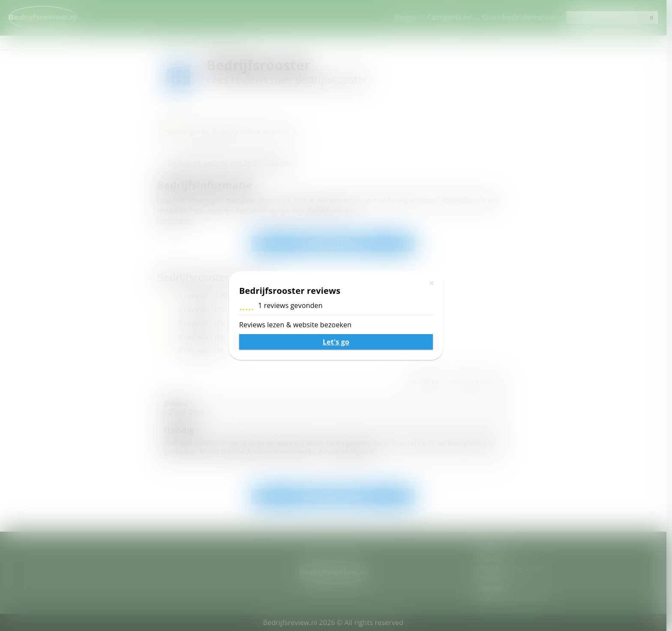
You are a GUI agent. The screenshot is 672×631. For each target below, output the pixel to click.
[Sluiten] (432, 283)
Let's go (336, 342)
